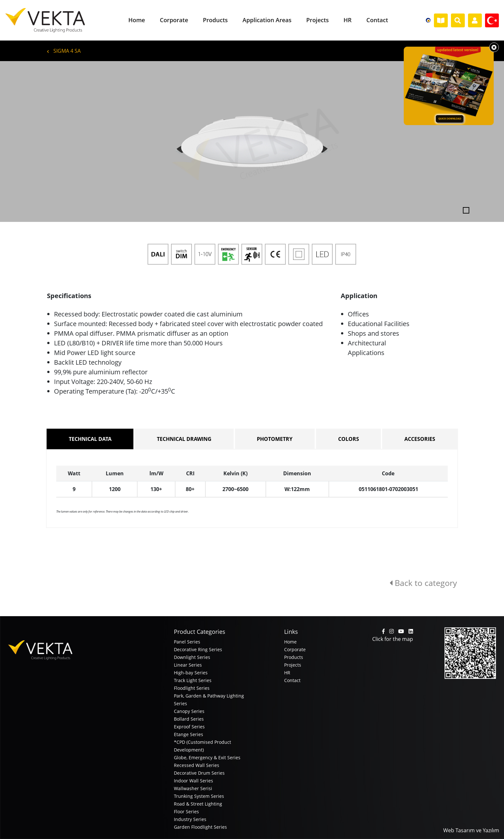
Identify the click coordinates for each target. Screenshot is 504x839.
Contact (292, 680)
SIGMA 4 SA (64, 51)
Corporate (295, 649)
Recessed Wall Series (197, 765)
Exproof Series (189, 727)
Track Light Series (193, 680)
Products (294, 657)
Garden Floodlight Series (200, 827)
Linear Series (188, 665)
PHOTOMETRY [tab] (275, 439)
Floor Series (186, 812)
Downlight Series (192, 657)
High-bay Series (191, 673)
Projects (293, 665)
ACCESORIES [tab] (420, 439)
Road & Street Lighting (198, 804)
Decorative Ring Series (198, 649)
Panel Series (187, 642)
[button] (38, 141)
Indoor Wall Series (194, 781)
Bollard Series (189, 719)
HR (287, 673)
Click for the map (393, 639)
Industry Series (190, 819)
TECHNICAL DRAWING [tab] (184, 439)
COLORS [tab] (349, 439)
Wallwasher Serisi (193, 788)
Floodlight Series (192, 688)
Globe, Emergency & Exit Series (207, 757)
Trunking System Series (199, 796)
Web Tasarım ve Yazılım (471, 830)
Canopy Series (189, 711)
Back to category (423, 583)
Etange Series (189, 734)
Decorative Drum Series (199, 773)
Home (290, 642)
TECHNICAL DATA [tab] (90, 439)
